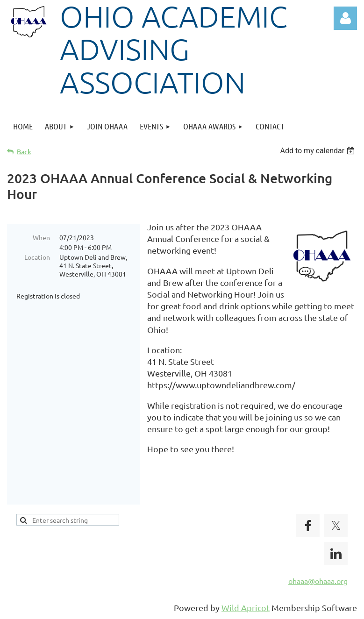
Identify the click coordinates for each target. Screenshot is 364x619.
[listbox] (318, 151)
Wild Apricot (246, 608)
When (41, 237)
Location (37, 257)
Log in (345, 18)
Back (24, 152)
